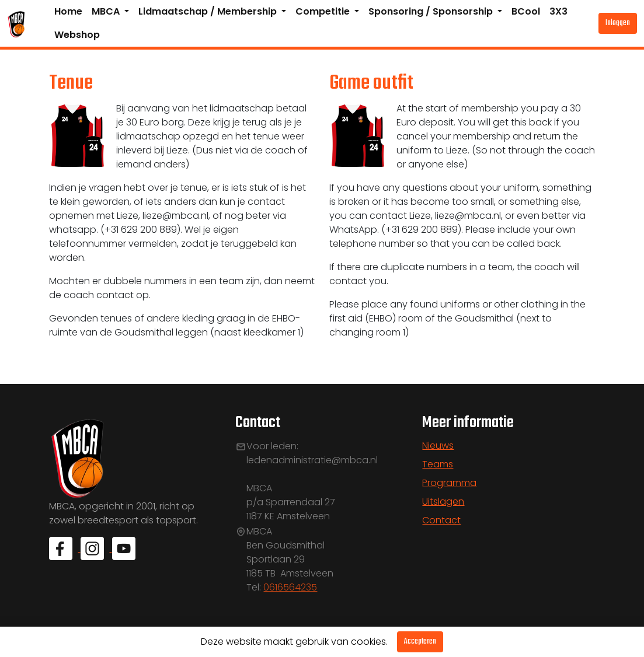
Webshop (77, 35)
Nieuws (438, 445)
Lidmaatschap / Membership (209, 11)
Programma (449, 483)
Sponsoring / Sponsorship (432, 11)
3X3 (558, 11)
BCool (526, 11)
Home (68, 11)
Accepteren (420, 642)
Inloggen (618, 23)
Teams (438, 464)
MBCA (107, 11)
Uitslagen (443, 502)
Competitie (324, 11)
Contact (441, 520)
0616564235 (290, 587)
